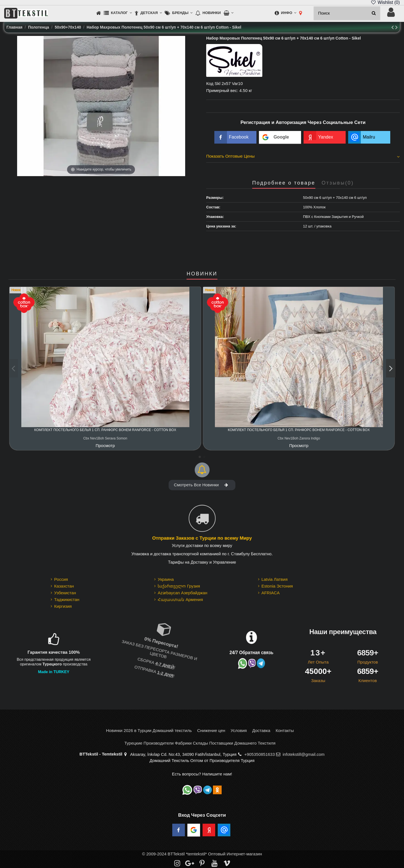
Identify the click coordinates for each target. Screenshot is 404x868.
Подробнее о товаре (284, 183)
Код (210, 83)
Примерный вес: (222, 90)
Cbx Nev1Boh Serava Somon (105, 438)
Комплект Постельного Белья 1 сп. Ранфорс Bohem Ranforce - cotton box (105, 430)
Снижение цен (211, 730)
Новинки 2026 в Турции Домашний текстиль (149, 730)
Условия (239, 730)
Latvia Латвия (275, 579)
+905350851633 (260, 754)
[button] (118, 13)
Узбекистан (65, 593)
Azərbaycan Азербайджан (183, 593)
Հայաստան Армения (180, 599)
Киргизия (63, 606)
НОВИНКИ (202, 274)
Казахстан (64, 586)
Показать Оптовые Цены (303, 156)
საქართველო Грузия (179, 586)
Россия (61, 579)
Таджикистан (67, 599)
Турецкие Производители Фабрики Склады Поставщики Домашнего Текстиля (200, 743)
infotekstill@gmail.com (303, 754)
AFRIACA (271, 593)
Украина (166, 579)
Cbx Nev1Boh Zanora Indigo (299, 438)
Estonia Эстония (277, 586)
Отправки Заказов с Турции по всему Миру (202, 538)
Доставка (261, 730)
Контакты (285, 730)
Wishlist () (385, 2)
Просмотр (105, 445)
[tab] (303, 157)
